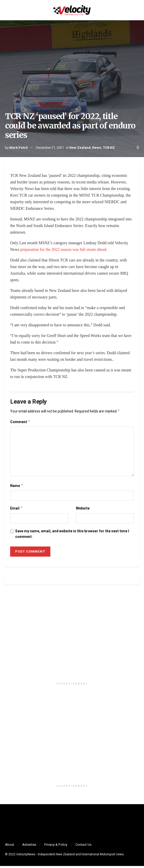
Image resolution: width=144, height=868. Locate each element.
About (10, 847)
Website (83, 510)
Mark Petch (19, 148)
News (97, 148)
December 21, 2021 (50, 148)
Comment (20, 423)
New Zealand (80, 148)
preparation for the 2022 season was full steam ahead (63, 249)
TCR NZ (109, 148)
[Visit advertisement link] (72, 638)
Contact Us (83, 847)
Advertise (29, 847)
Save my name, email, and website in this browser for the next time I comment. (72, 536)
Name (17, 487)
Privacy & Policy (56, 847)
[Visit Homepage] (72, 10)
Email (16, 510)
